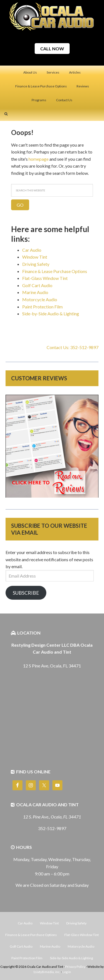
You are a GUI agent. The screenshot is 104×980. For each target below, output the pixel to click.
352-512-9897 (52, 828)
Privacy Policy (75, 967)
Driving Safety (36, 264)
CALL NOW (52, 49)
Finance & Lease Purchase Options (55, 271)
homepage (39, 159)
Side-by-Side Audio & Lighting (51, 314)
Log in (67, 972)
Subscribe (26, 593)
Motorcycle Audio (40, 299)
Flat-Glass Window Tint (45, 278)
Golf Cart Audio (37, 285)
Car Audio (32, 250)
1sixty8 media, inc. (47, 972)
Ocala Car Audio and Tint (52, 17)
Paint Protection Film (42, 307)
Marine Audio (35, 292)
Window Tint (35, 257)
